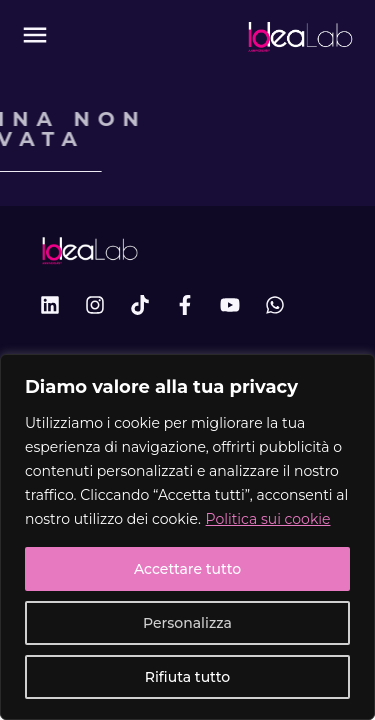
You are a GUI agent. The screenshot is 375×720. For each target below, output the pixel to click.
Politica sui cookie (268, 519)
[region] (187, 537)
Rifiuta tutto (187, 677)
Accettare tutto (187, 569)
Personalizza (187, 623)
